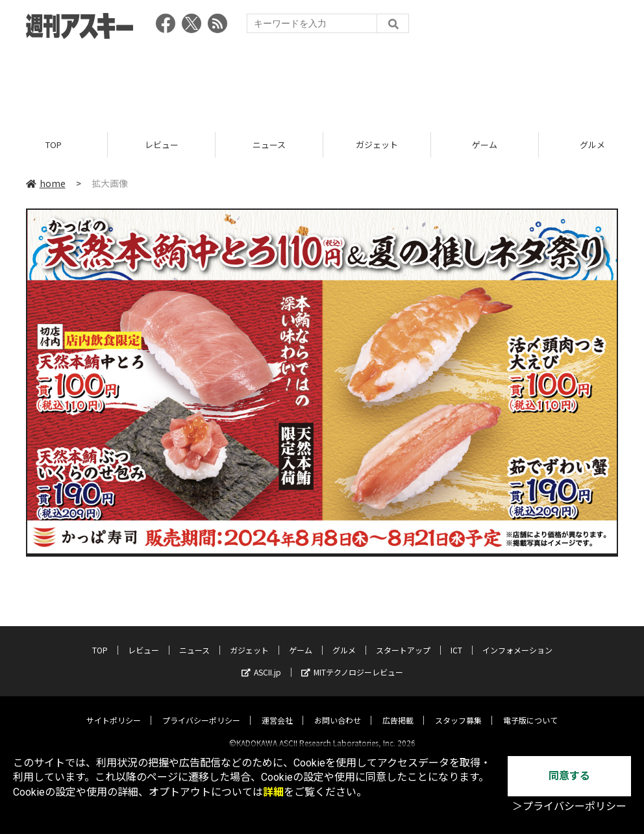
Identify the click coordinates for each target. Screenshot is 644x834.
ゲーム (485, 145)
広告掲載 (398, 709)
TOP (54, 145)
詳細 (273, 792)
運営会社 (277, 709)
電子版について (530, 709)
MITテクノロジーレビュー (352, 661)
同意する (569, 776)
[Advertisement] (322, 81)
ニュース (269, 145)
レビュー (162, 145)
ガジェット (377, 145)
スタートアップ (403, 639)
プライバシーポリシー (201, 709)
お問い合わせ (338, 709)
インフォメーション (517, 639)
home (46, 183)
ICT (456, 639)
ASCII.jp (261, 661)
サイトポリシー (114, 709)
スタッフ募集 (458, 709)
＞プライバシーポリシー (569, 806)
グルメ (344, 639)
